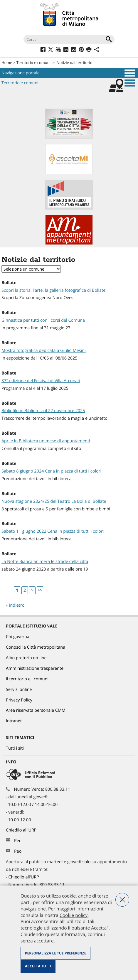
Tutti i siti (15, 748)
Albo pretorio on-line (26, 658)
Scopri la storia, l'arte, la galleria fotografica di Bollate (53, 290)
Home (7, 63)
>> (40, 590)
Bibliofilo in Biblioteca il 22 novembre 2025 (43, 411)
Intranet (14, 721)
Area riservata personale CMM (36, 710)
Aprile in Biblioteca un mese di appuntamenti (46, 441)
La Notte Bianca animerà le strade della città (45, 562)
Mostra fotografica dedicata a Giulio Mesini (44, 351)
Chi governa (18, 637)
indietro (17, 605)
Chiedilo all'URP (22, 830)
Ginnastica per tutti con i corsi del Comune (43, 320)
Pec (18, 841)
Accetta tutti (38, 966)
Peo (18, 851)
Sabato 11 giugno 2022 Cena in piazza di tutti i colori (53, 531)
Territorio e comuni (33, 63)
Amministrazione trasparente (35, 668)
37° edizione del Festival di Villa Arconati (41, 381)
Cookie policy (74, 915)
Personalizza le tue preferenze (55, 953)
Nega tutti (122, 900)
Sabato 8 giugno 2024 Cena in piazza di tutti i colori (51, 471)
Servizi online (19, 690)
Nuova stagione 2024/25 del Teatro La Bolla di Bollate (54, 501)
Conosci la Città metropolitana (36, 647)
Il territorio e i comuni (27, 679)
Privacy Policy (19, 700)
